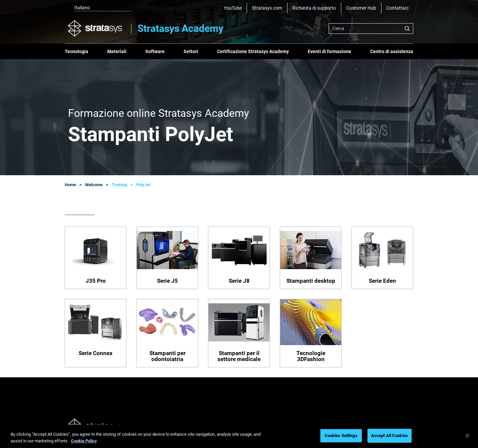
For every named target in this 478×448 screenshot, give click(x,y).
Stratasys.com (267, 8)
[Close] (467, 436)
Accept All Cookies (390, 436)
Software (155, 51)
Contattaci (397, 8)
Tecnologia (77, 51)
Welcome (94, 185)
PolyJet (143, 185)
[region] (239, 436)
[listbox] (98, 8)
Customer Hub (361, 8)
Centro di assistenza (392, 51)
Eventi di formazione (329, 51)
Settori (191, 51)
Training (119, 185)
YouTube (233, 8)
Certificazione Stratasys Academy (253, 51)
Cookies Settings (341, 436)
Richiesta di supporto (314, 8)
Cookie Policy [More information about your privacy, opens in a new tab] (84, 441)
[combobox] (371, 29)
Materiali (117, 51)
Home (70, 185)
